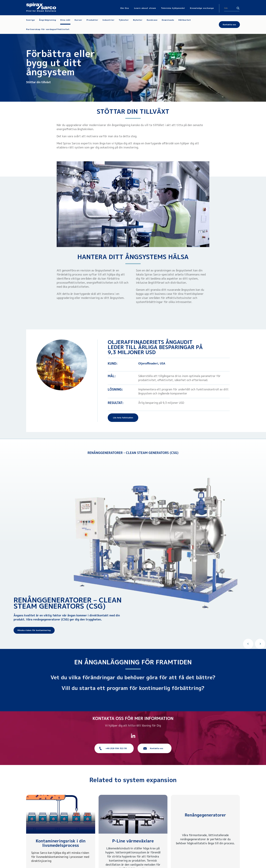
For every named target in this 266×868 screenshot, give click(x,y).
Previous (248, 644)
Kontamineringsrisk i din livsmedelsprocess (61, 843)
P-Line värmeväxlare (133, 841)
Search (238, 8)
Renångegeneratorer (205, 815)
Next (260, 644)
